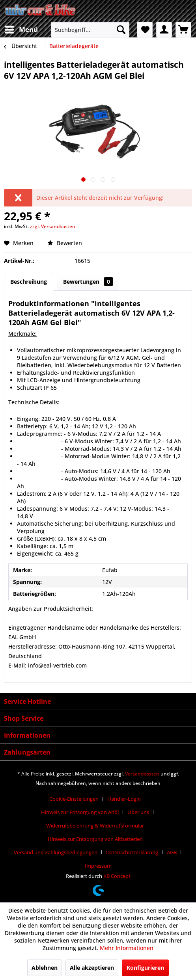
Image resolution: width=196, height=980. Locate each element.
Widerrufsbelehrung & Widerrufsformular (95, 826)
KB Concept (117, 876)
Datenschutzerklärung (132, 852)
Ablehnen (45, 968)
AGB (172, 852)
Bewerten (65, 243)
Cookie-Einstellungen (74, 799)
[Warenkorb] (183, 30)
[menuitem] (21, 30)
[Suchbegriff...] (90, 30)
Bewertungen (88, 282)
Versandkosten (142, 774)
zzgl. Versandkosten (53, 226)
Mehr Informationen (127, 948)
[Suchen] (121, 30)
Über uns (138, 812)
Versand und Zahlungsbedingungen (56, 852)
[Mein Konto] (164, 30)
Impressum (98, 866)
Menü (21, 29)
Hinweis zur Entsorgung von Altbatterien (95, 839)
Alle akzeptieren (92, 968)
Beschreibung (29, 282)
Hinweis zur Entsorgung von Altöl (80, 812)
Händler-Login (124, 799)
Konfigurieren (145, 968)
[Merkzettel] (145, 30)
